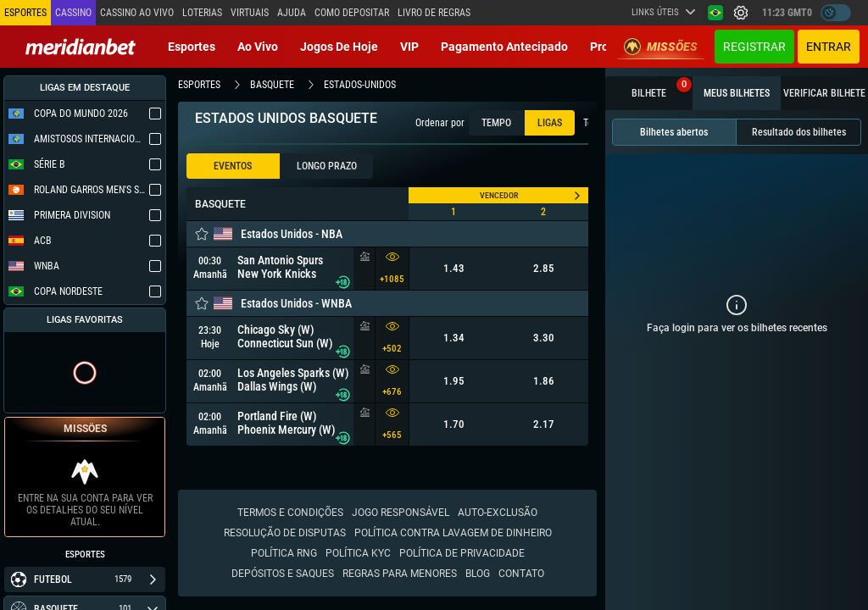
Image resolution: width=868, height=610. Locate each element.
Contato (521, 574)
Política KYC (358, 553)
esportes (199, 85)
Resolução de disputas (285, 533)
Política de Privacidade (462, 553)
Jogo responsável (401, 513)
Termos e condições (290, 513)
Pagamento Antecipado (504, 47)
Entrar (829, 47)
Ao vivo (258, 47)
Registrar (754, 47)
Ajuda (292, 13)
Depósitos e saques (283, 574)
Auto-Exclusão (498, 513)
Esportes (192, 47)
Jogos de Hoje (339, 47)
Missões (661, 47)
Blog (478, 574)
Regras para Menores (400, 574)
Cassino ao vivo (137, 13)
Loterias (202, 13)
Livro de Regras (434, 13)
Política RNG (284, 553)
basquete (272, 85)
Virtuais (250, 13)
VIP (409, 47)
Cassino (73, 13)
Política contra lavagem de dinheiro (453, 533)
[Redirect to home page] (81, 47)
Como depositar (352, 13)
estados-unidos (360, 85)
